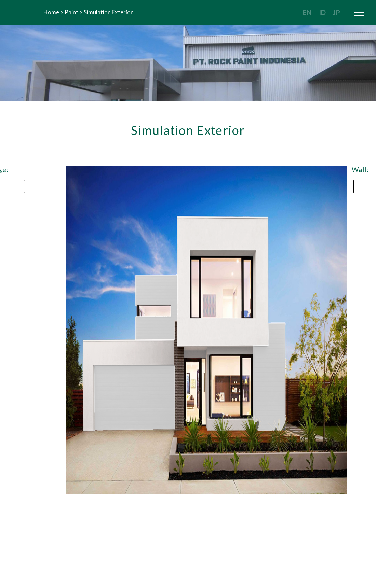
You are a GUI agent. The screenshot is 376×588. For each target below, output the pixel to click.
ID (322, 12)
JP (336, 12)
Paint (71, 12)
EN (307, 12)
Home (51, 12)
